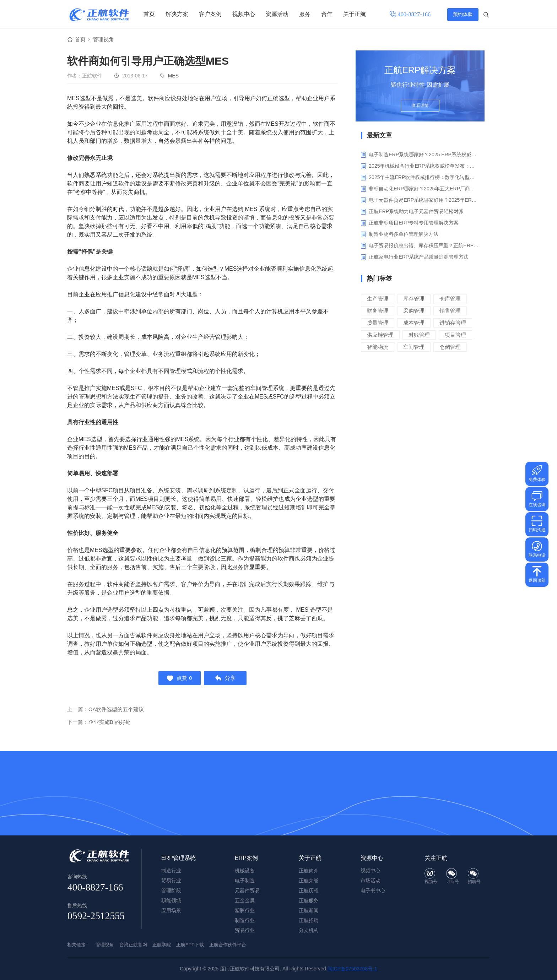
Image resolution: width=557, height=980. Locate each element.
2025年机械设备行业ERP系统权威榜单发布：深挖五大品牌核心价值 (424, 166)
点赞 (179, 679)
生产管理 (378, 299)
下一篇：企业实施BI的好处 (99, 724)
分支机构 (309, 930)
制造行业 (245, 920)
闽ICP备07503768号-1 (352, 969)
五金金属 (245, 900)
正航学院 (162, 945)
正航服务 (309, 900)
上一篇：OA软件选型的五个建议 (106, 711)
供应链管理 (380, 335)
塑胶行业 (245, 910)
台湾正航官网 (133, 945)
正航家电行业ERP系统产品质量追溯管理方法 (419, 257)
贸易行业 (245, 930)
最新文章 (379, 136)
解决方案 (177, 14)
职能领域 (171, 900)
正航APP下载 (190, 945)
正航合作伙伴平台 (228, 945)
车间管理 (414, 347)
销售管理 (450, 311)
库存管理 (414, 299)
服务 (305, 14)
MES (173, 76)
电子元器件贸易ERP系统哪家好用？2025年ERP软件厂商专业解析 (424, 200)
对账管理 (419, 335)
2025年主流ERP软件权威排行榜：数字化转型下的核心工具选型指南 (424, 178)
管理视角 (105, 40)
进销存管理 (453, 323)
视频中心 (244, 14)
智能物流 (378, 347)
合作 (327, 14)
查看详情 (420, 107)
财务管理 (378, 311)
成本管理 (414, 323)
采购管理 (414, 311)
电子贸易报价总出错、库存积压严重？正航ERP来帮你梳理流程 (424, 246)
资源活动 (277, 14)
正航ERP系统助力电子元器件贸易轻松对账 (416, 212)
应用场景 (171, 910)
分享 (226, 679)
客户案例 (210, 14)
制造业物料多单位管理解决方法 (404, 234)
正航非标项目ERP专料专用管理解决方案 (414, 223)
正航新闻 (309, 910)
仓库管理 (450, 299)
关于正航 (355, 14)
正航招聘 (309, 920)
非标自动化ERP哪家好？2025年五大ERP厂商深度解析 (424, 189)
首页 (149, 14)
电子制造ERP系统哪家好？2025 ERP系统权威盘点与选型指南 (424, 155)
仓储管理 (450, 347)
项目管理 (455, 335)
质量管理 (378, 323)
